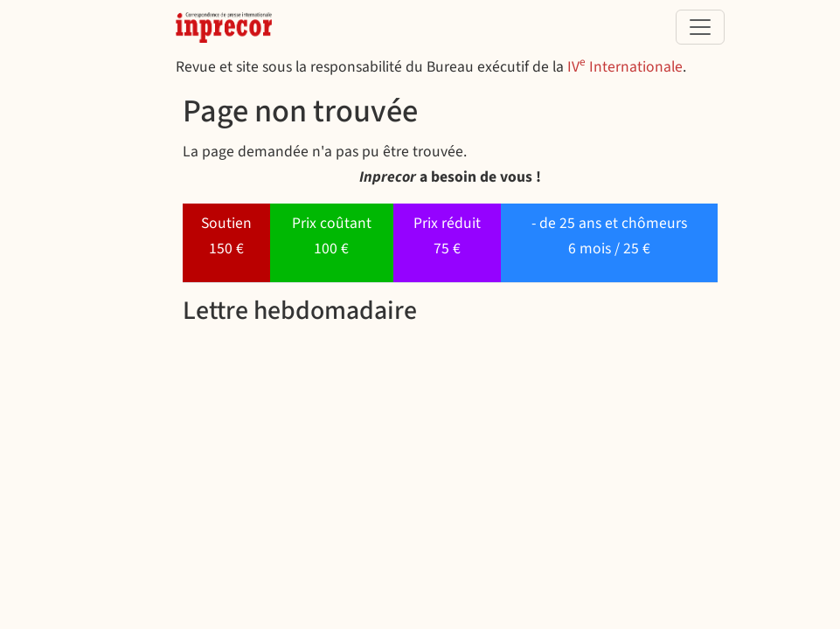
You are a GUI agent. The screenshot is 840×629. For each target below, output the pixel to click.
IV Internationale (625, 67)
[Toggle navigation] (700, 27)
